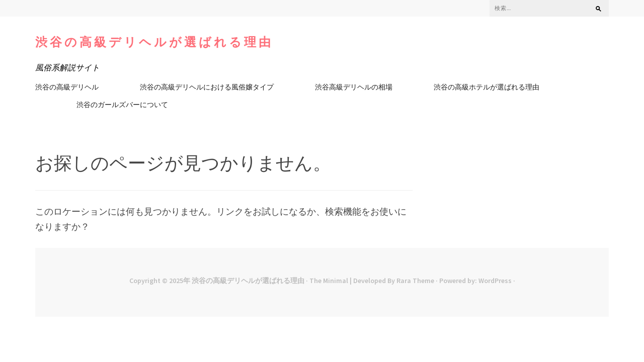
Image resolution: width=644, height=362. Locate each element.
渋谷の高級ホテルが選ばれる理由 (487, 87)
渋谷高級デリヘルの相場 (354, 87)
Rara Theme (415, 281)
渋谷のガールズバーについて (122, 105)
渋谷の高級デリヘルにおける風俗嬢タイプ (207, 87)
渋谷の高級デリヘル (67, 87)
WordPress (495, 281)
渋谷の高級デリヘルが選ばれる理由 (154, 42)
